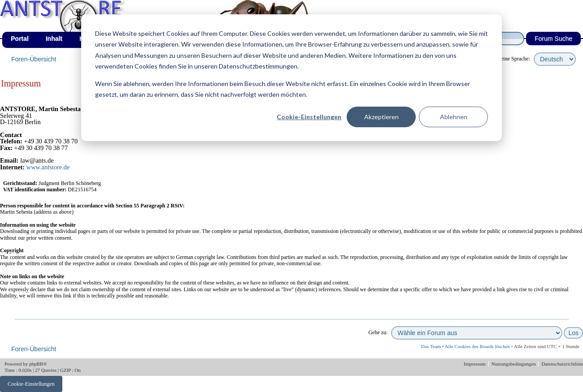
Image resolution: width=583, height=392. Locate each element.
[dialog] (291, 78)
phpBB (36, 364)
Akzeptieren (381, 117)
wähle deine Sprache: (507, 59)
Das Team (431, 346)
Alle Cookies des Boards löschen (477, 346)
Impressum (475, 364)
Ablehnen (454, 117)
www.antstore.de (48, 167)
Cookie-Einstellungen (309, 117)
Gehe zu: (378, 332)
